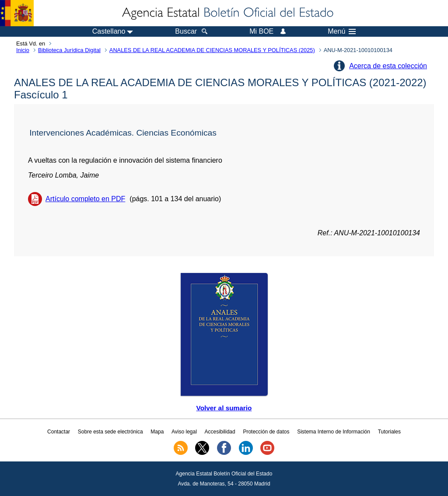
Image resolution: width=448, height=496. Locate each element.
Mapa (157, 432)
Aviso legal (184, 432)
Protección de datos (266, 432)
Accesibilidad (220, 432)
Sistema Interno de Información (334, 432)
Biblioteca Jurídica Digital (69, 50)
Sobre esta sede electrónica (110, 432)
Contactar (59, 432)
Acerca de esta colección (388, 66)
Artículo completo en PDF (85, 199)
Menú (342, 31)
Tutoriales (389, 432)
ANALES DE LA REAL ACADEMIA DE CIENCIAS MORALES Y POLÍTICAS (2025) (212, 50)
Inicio (23, 50)
